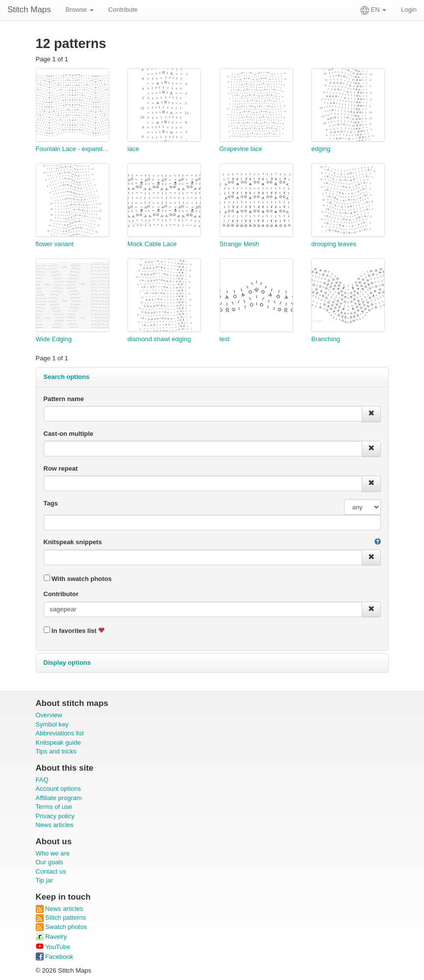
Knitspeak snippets (73, 542)
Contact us (51, 871)
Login (409, 10)
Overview (49, 715)
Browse (80, 10)
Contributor (61, 594)
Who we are (53, 853)
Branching (326, 339)
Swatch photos (62, 927)
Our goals (50, 862)
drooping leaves (334, 244)
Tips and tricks (56, 751)
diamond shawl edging (159, 339)
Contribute (123, 10)
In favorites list (74, 630)
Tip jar (45, 880)
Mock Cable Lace (152, 244)
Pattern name (64, 399)
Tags (51, 503)
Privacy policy (55, 816)
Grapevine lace (241, 149)
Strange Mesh (239, 244)
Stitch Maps (29, 10)
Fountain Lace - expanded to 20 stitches (73, 149)
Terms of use (54, 807)
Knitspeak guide (59, 742)
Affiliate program (59, 798)
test (225, 339)
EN (373, 10)
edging (321, 149)
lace (133, 149)
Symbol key (52, 724)
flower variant (55, 244)
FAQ (42, 780)
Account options (59, 789)
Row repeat (61, 468)
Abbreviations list (60, 733)
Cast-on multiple (69, 434)
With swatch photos (78, 578)
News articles (55, 825)
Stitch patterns (61, 917)
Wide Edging (54, 339)
